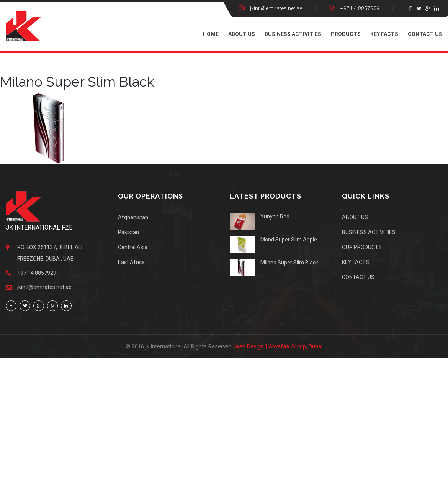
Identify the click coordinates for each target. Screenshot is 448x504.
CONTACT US (425, 34)
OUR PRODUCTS (362, 247)
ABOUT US (242, 34)
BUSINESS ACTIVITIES (293, 34)
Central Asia (133, 247)
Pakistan (128, 232)
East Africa (131, 262)
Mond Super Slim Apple (289, 240)
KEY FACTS (384, 34)
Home (211, 34)
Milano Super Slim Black (289, 263)
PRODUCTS (346, 34)
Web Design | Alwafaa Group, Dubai (278, 346)
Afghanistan (133, 217)
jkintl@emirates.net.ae (276, 8)
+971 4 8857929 (360, 8)
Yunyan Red (275, 217)
